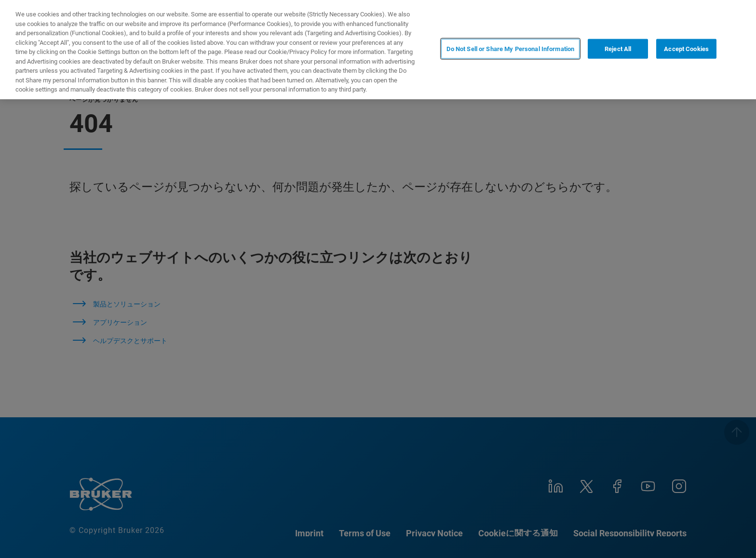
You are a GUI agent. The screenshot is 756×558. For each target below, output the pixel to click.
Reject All (618, 49)
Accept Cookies (686, 49)
